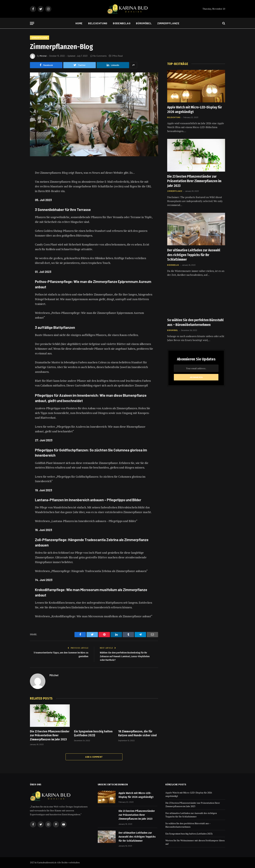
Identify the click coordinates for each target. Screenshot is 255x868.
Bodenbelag (122, 23)
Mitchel (43, 56)
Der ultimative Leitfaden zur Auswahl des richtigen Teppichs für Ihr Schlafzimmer (194, 255)
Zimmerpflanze (168, 23)
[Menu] (32, 23)
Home (79, 23)
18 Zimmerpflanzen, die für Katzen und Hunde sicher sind (137, 733)
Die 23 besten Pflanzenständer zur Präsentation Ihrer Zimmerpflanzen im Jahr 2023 (50, 735)
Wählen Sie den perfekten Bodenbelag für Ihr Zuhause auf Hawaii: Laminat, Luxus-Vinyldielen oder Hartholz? (125, 656)
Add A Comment (94, 757)
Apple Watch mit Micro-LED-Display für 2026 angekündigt (195, 110)
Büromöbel (144, 23)
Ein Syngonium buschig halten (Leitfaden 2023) (93, 733)
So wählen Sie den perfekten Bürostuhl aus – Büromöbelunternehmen (195, 322)
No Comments (99, 56)
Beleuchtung (98, 23)
